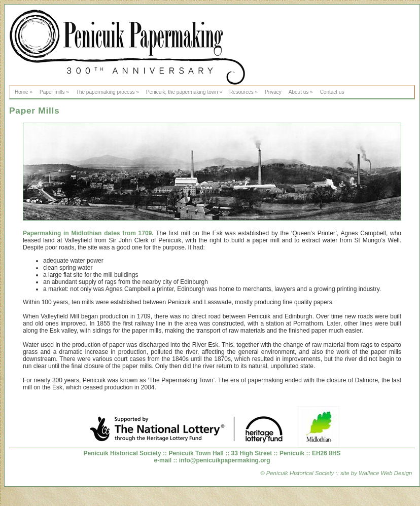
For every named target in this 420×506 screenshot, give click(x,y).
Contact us (332, 92)
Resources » (243, 92)
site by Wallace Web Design (376, 473)
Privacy (273, 92)
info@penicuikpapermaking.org (225, 460)
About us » (301, 92)
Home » (24, 92)
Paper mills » (54, 92)
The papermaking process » (108, 92)
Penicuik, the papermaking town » (184, 92)
